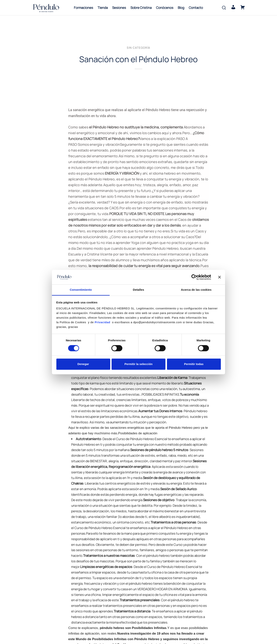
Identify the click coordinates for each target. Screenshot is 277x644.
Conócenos (165, 8)
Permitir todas (194, 364)
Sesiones (119, 8)
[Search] (224, 8)
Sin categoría (138, 50)
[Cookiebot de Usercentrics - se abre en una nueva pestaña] (194, 277)
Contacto (196, 8)
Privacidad (103, 322)
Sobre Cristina (141, 8)
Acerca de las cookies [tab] (196, 290)
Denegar (83, 364)
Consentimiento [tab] (81, 290)
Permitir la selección (138, 364)
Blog (181, 8)
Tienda (103, 8)
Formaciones (83, 8)
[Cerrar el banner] (219, 277)
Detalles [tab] (138, 290)
